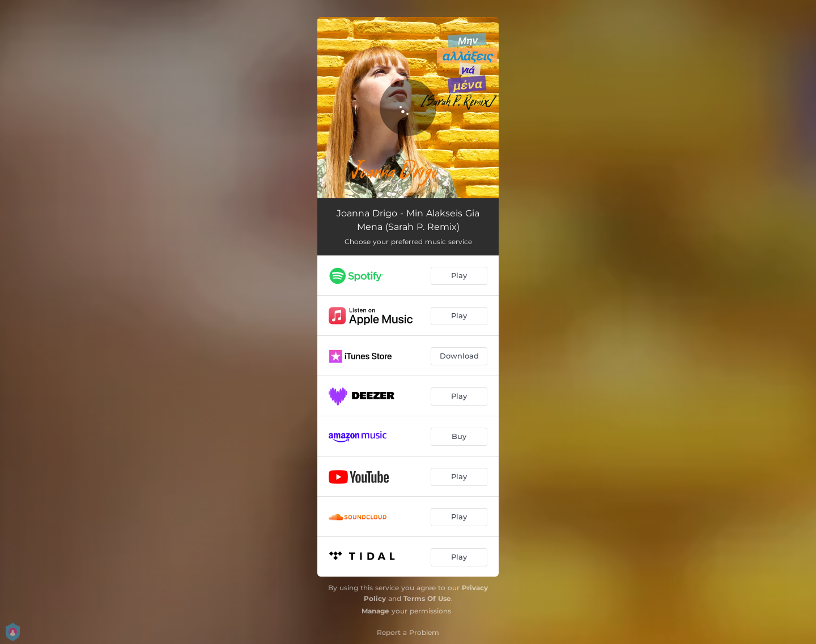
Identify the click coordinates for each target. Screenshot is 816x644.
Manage (375, 611)
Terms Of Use (427, 598)
